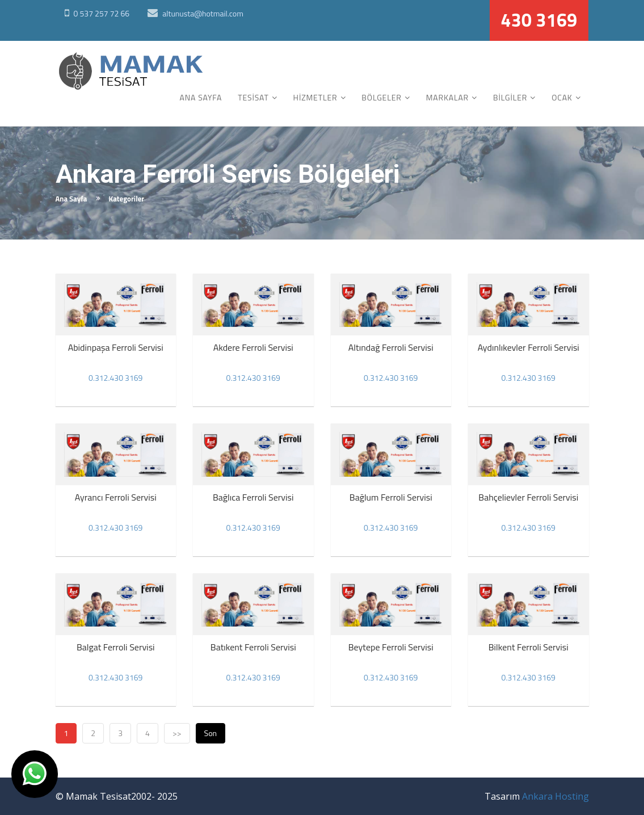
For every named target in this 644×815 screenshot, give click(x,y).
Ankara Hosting (555, 796)
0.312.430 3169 (115, 378)
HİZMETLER (315, 97)
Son (211, 733)
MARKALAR (447, 97)
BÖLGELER (381, 97)
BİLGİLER (510, 97)
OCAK (562, 97)
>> (177, 733)
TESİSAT (253, 97)
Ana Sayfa (71, 199)
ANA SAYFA (201, 97)
